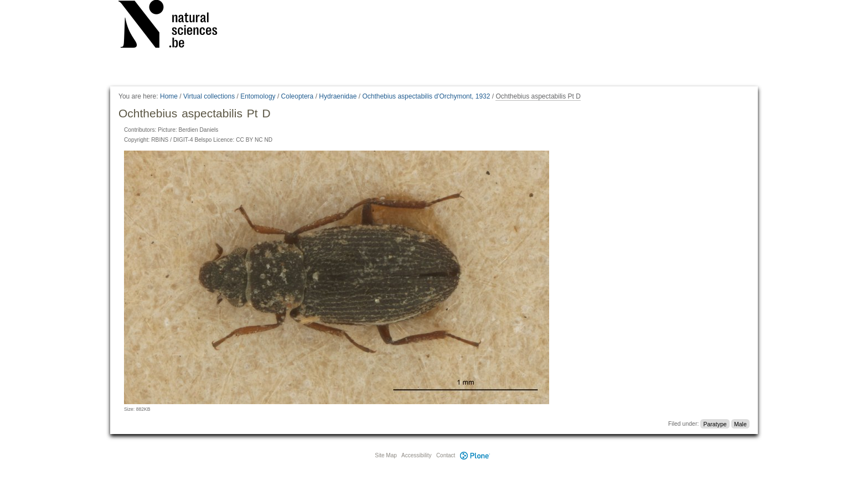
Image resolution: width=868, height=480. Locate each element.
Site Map (386, 455)
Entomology (258, 96)
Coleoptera (298, 96)
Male (740, 424)
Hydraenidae (338, 96)
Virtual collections (209, 96)
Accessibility (416, 455)
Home (169, 96)
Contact (446, 455)
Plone (475, 455)
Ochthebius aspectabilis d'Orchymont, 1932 (426, 96)
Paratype (715, 424)
